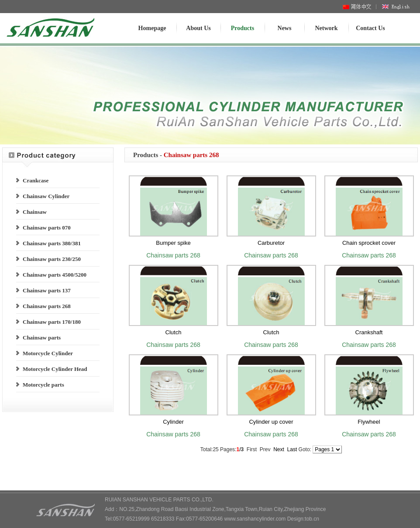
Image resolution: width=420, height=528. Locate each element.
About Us (198, 28)
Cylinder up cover (271, 422)
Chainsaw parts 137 (47, 290)
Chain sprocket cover (369, 243)
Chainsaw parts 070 (47, 228)
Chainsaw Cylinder (46, 196)
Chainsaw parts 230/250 (52, 259)
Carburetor (271, 243)
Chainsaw (35, 212)
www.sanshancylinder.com (255, 519)
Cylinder (173, 422)
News (285, 28)
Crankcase (36, 180)
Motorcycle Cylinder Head (55, 369)
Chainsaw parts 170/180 (52, 322)
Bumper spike (173, 243)
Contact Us (370, 28)
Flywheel (369, 422)
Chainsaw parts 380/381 (52, 243)
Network (326, 28)
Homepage (152, 28)
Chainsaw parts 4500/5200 (55, 275)
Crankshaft (369, 332)
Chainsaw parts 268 (47, 306)
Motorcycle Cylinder (48, 353)
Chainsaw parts (42, 338)
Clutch (174, 332)
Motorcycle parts (43, 385)
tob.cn (312, 519)
